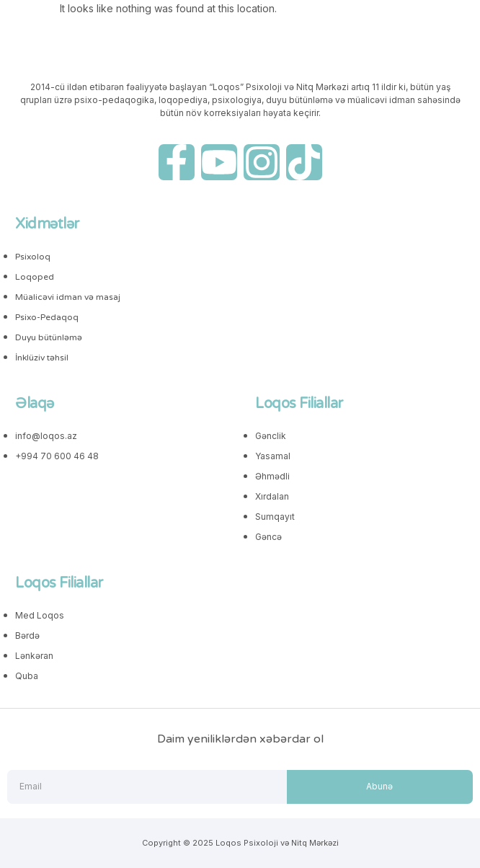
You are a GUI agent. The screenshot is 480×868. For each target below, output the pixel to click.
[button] (38, 15)
